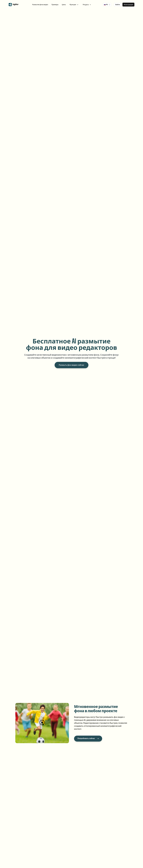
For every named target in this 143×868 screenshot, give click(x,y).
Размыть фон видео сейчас (72, 365)
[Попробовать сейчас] (88, 739)
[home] (13, 5)
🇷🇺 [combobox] (107, 5)
